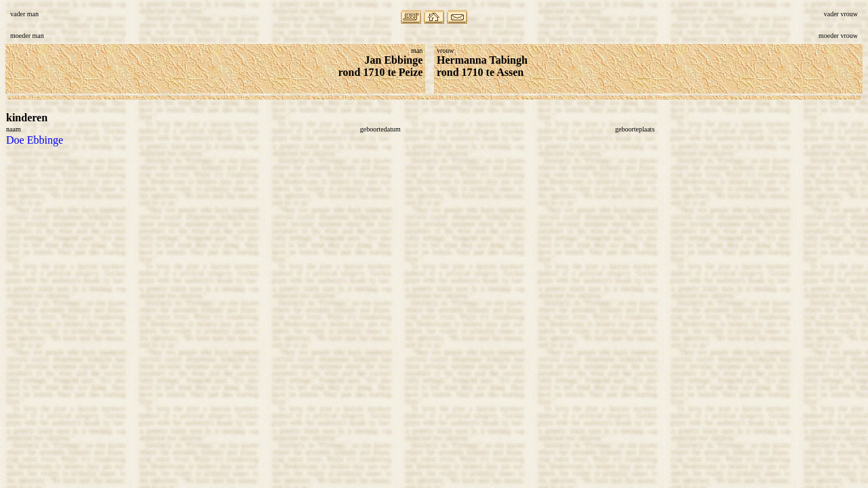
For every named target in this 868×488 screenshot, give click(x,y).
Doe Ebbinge (35, 140)
